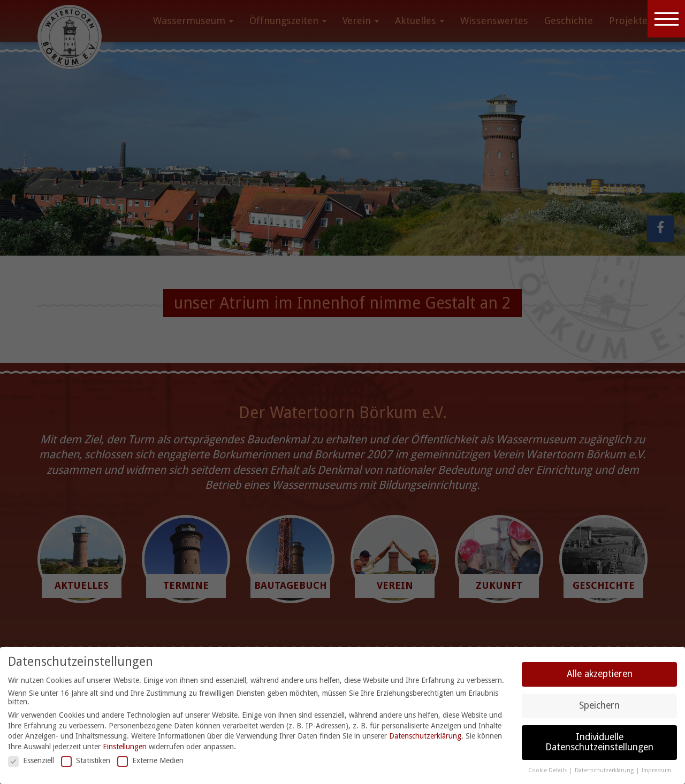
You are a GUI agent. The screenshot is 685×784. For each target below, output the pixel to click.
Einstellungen (125, 747)
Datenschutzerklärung (425, 736)
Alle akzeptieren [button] (600, 674)
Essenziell (31, 760)
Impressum (656, 770)
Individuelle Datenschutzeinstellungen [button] (599, 742)
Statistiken (86, 760)
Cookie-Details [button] (548, 770)
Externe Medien (150, 760)
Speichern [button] (599, 705)
